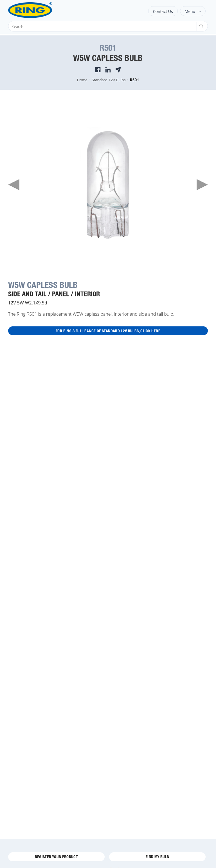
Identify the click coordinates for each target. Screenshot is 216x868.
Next (202, 185)
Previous (14, 185)
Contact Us (163, 11)
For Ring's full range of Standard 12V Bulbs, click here (108, 331)
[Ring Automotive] (44, 10)
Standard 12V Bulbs (109, 80)
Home (82, 80)
